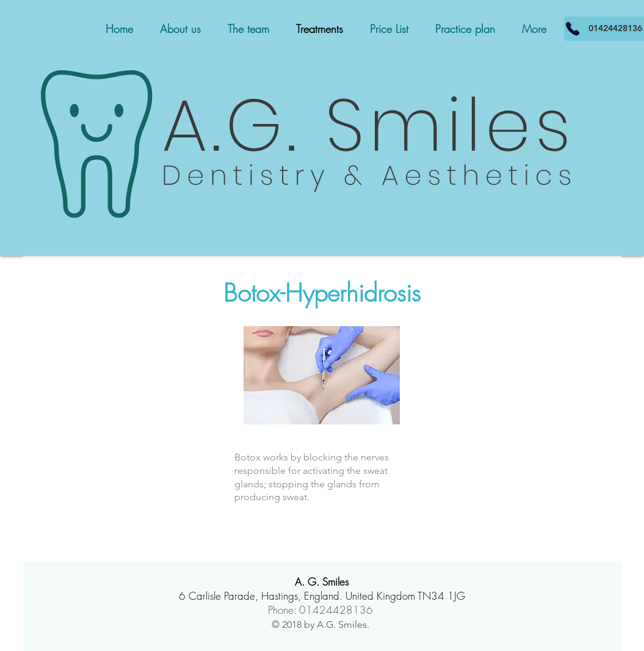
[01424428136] (573, 29)
